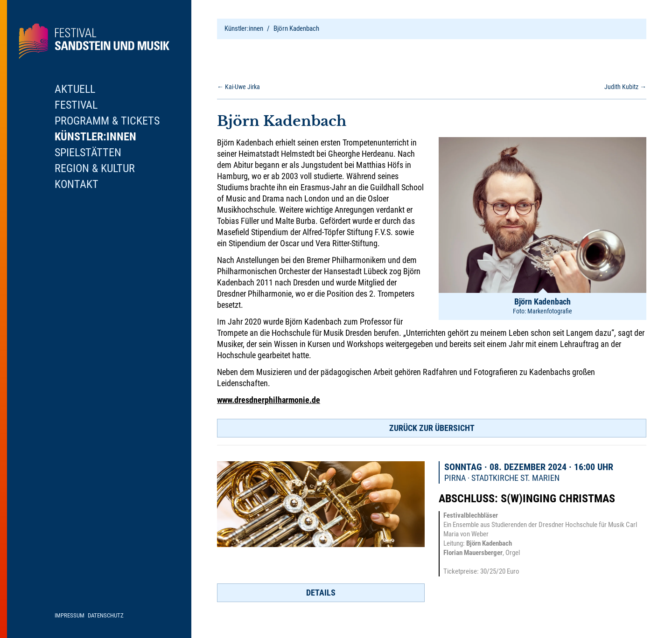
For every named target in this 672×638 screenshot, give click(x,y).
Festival (76, 105)
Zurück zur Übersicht (432, 428)
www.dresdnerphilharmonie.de (269, 400)
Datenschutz (106, 615)
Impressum (70, 615)
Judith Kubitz (625, 87)
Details (321, 593)
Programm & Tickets (107, 121)
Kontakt (77, 184)
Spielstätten (88, 153)
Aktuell (75, 89)
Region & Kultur (95, 168)
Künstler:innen (244, 28)
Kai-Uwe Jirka (238, 87)
